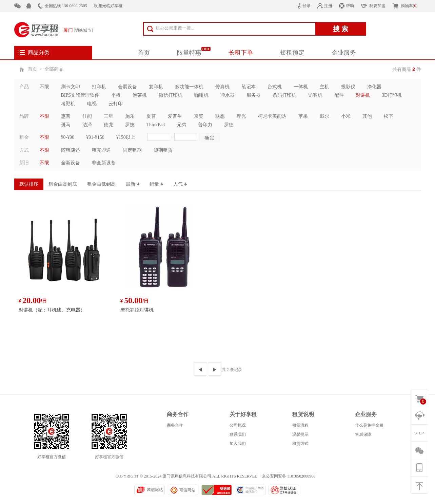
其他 (367, 116)
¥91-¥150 (95, 137)
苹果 (303, 116)
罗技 (130, 125)
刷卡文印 (71, 87)
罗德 (229, 125)
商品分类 (39, 52)
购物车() (409, 6)
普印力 (205, 125)
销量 (156, 184)
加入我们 (238, 444)
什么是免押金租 (369, 425)
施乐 (130, 116)
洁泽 (87, 125)
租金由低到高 (101, 184)
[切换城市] (83, 30)
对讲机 (363, 95)
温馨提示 (300, 434)
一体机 (301, 87)
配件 (339, 95)
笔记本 (249, 87)
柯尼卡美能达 (272, 116)
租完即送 (101, 150)
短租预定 (292, 53)
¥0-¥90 (68, 137)
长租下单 (241, 53)
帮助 (350, 6)
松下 (389, 116)
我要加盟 (377, 6)
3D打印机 (392, 95)
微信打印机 (171, 95)
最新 (133, 184)
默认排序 (29, 184)
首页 (144, 53)
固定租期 (132, 150)
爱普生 (175, 116)
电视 (92, 104)
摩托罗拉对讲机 (137, 310)
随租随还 (71, 150)
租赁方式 (300, 444)
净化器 (374, 87)
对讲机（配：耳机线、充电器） (52, 310)
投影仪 (348, 87)
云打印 (116, 104)
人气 (180, 184)
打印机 (99, 87)
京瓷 (199, 116)
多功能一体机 (189, 87)
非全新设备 (104, 163)
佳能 (87, 116)
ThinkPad (156, 125)
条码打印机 (284, 95)
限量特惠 (189, 53)
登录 (307, 6)
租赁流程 (300, 425)
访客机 (315, 95)
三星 (108, 116)
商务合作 (175, 425)
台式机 (275, 87)
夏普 (151, 116)
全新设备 (71, 163)
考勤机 (68, 104)
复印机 (156, 87)
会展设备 (127, 87)
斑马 (66, 125)
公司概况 (238, 425)
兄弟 (181, 125)
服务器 (254, 95)
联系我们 (238, 434)
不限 (44, 87)
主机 (324, 87)
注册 (328, 6)
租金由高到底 (63, 184)
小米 (346, 116)
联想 (220, 116)
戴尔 (324, 116)
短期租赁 (163, 150)
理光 (241, 116)
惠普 (66, 116)
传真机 (222, 87)
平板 (116, 95)
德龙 (108, 125)
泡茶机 (140, 95)
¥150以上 (126, 137)
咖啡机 (201, 95)
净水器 (228, 95)
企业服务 (344, 53)
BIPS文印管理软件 (80, 95)
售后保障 (363, 434)
